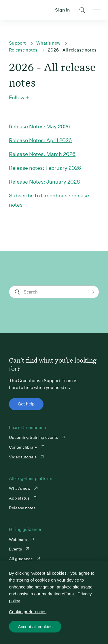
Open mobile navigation (97, 10)
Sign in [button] (62, 10)
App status (20, 498)
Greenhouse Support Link (11, 10)
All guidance (21, 559)
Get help (26, 404)
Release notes (23, 50)
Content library (23, 447)
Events (16, 549)
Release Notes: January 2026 (44, 182)
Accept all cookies (35, 627)
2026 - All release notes (72, 50)
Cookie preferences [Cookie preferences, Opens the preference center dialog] (28, 612)
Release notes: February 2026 (45, 168)
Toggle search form (82, 10)
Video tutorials (23, 457)
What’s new (48, 43)
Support (17, 43)
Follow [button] (17, 98)
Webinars (18, 540)
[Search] (55, 292)
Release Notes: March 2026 (42, 154)
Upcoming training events (34, 437)
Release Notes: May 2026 (40, 126)
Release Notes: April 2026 (40, 140)
